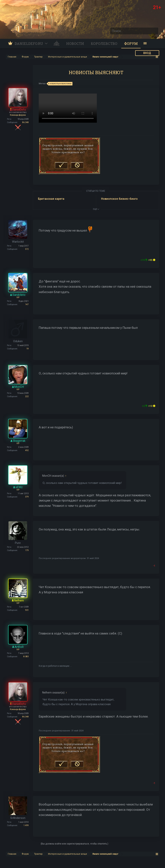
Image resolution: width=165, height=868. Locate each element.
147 (27, 304)
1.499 (26, 825)
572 (27, 249)
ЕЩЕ (96, 209)
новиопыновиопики (60, 84)
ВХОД (147, 53)
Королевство (104, 43)
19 (27, 349)
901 (27, 610)
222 (27, 396)
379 (27, 497)
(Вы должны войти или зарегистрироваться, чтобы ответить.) (74, 844)
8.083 (26, 657)
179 (27, 550)
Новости (75, 43)
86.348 (25, 122)
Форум (131, 43)
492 (27, 450)
